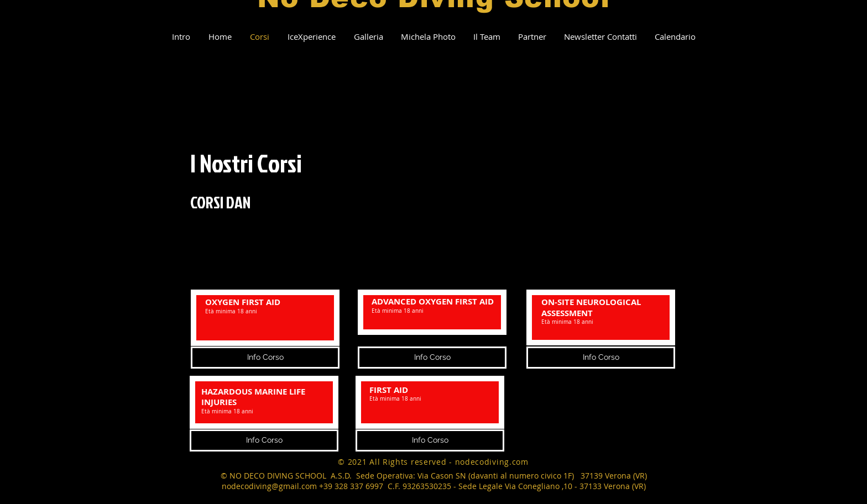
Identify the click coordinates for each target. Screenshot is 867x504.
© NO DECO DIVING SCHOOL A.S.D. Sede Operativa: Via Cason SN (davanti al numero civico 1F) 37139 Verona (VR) (434, 476)
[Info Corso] (264, 440)
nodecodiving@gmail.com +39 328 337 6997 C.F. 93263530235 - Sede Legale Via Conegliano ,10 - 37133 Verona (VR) (434, 486)
